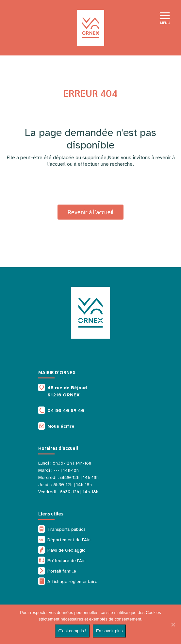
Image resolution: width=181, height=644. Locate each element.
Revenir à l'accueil (90, 212)
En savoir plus (109, 631)
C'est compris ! (72, 631)
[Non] (173, 624)
